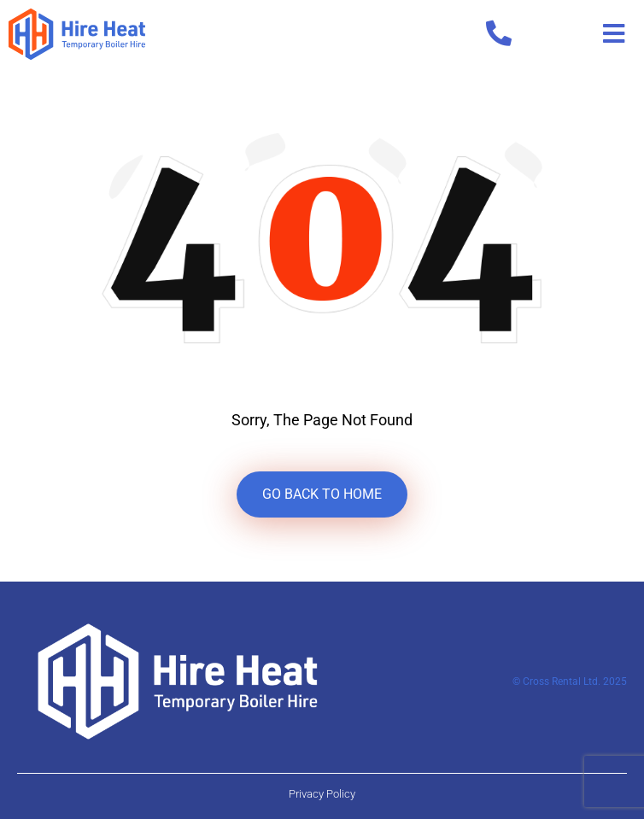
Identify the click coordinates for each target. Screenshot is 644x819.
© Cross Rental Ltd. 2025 (570, 682)
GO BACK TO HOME (322, 494)
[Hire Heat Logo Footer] (178, 680)
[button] (614, 34)
